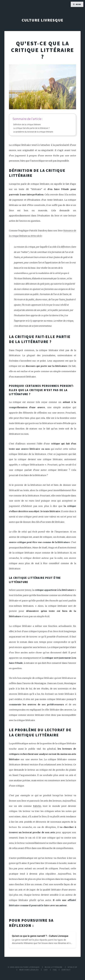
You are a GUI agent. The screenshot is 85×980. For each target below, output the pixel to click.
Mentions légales (29, 970)
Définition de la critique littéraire (27, 124)
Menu (78, 4)
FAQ (55, 970)
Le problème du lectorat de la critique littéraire (33, 132)
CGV (46, 970)
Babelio (37, 806)
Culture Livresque (43, 20)
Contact (66, 970)
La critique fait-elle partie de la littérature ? (31, 128)
